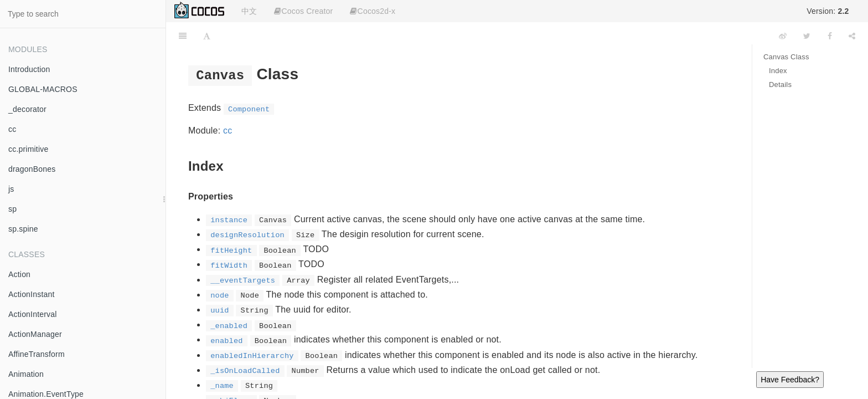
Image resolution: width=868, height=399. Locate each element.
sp (12, 209)
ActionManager (35, 334)
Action (19, 274)
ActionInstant (32, 294)
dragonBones (32, 169)
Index (778, 71)
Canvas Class (786, 57)
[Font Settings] (207, 36)
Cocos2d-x (373, 11)
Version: (828, 11)
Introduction (29, 69)
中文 (249, 11)
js (11, 189)
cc (12, 129)
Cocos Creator (303, 11)
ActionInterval (33, 314)
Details (780, 85)
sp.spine (23, 229)
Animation (26, 374)
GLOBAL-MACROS (43, 89)
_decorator (27, 109)
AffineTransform (37, 354)
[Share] (852, 36)
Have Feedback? (790, 380)
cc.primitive (28, 149)
